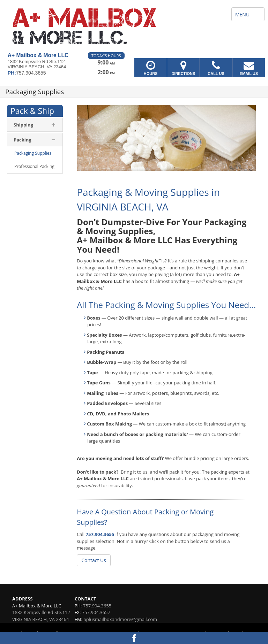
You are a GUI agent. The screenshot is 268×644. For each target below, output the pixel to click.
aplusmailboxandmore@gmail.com (120, 619)
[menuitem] (35, 153)
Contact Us (94, 560)
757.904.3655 (100, 534)
